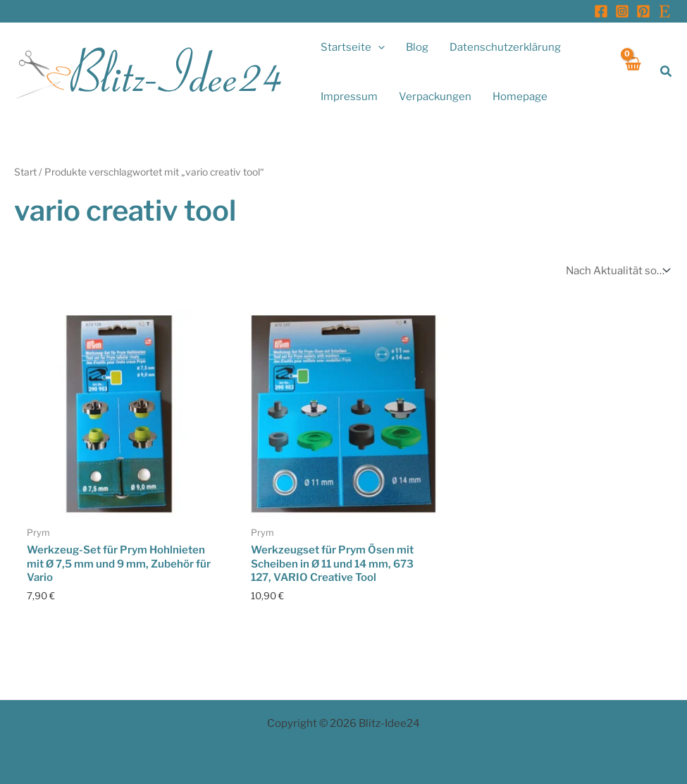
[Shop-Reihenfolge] (617, 270)
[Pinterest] (643, 11)
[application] (378, 47)
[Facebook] (601, 11)
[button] (667, 72)
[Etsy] (664, 11)
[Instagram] (622, 11)
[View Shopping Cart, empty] (632, 72)
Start (25, 172)
